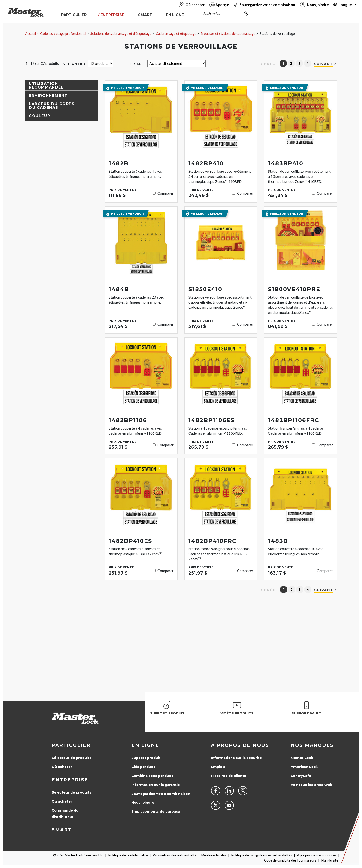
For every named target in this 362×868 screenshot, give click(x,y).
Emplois (218, 767)
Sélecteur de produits (72, 758)
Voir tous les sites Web (312, 785)
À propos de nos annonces (317, 855)
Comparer (166, 193)
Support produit (146, 758)
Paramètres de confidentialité (175, 855)
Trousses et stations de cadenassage (228, 34)
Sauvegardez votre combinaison (161, 794)
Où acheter (62, 767)
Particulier (71, 745)
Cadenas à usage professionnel (63, 34)
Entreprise (70, 780)
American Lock (304, 767)
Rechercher (212, 13)
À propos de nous (240, 745)
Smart (62, 830)
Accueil (30, 34)
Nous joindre (143, 803)
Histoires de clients (229, 776)
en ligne (145, 745)
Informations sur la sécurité (236, 758)
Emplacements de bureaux (156, 812)
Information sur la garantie (156, 785)
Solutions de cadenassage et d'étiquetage (121, 34)
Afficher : (74, 64)
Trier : (137, 64)
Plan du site (330, 860)
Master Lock (302, 758)
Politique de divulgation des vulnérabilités (262, 855)
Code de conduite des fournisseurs (290, 860)
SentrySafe (301, 776)
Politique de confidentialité (128, 855)
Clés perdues (143, 767)
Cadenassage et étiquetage (176, 34)
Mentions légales (214, 855)
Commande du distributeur (65, 814)
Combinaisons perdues (152, 776)
